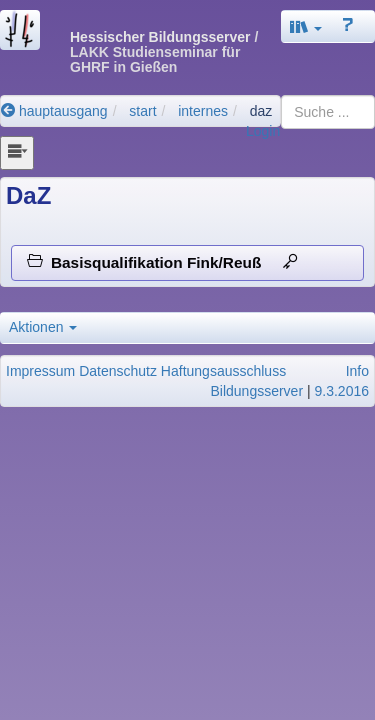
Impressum (40, 371)
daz (261, 111)
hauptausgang (54, 111)
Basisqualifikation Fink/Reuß (162, 262)
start (142, 111)
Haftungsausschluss (223, 371)
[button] (306, 26)
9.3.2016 (342, 391)
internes (203, 111)
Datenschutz (118, 371)
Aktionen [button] (43, 327)
